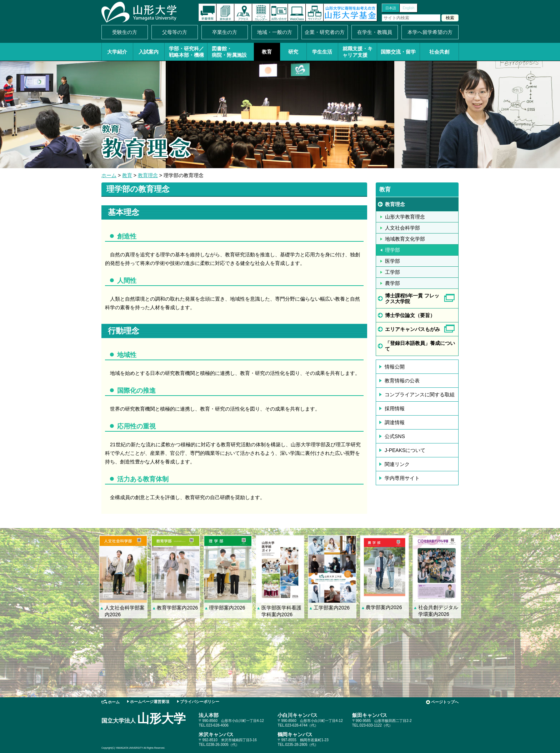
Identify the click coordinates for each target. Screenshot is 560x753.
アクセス (243, 12)
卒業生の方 (225, 32)
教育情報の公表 (402, 381)
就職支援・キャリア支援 (357, 52)
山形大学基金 (350, 12)
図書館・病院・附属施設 (229, 52)
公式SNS (395, 436)
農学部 (392, 283)
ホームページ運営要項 (150, 702)
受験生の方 (125, 32)
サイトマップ (315, 12)
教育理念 (148, 175)
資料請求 (225, 12)
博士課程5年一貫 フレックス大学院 (412, 298)
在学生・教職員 (375, 32)
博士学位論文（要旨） (410, 315)
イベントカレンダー (261, 12)
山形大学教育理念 (405, 217)
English (409, 8)
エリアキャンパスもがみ (412, 329)
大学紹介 (117, 52)
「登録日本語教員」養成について (420, 346)
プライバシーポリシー (200, 702)
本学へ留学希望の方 (430, 32)
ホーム (109, 175)
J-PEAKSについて (405, 450)
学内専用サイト (402, 478)
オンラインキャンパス (297, 12)
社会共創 (439, 52)
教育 (267, 52)
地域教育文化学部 (405, 239)
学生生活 (322, 52)
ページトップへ (445, 702)
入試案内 (149, 52)
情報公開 (395, 367)
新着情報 (207, 12)
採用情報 (395, 408)
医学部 (392, 261)
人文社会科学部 (402, 228)
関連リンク (397, 464)
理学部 (392, 250)
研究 (293, 52)
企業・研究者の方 (325, 32)
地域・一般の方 (275, 32)
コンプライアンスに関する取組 (420, 395)
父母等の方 (175, 32)
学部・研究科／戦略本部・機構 (186, 52)
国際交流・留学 (398, 52)
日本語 (391, 8)
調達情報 (395, 422)
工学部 (392, 272)
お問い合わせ (279, 12)
